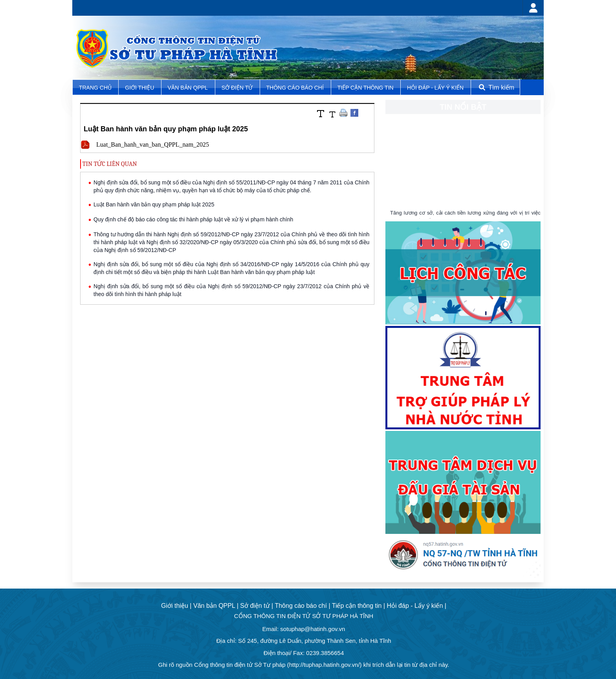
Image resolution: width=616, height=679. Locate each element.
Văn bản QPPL (188, 88)
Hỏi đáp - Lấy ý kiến (435, 88)
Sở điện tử (238, 88)
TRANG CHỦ (96, 88)
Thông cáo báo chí (295, 88)
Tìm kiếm (496, 87)
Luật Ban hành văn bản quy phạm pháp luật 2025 (154, 204)
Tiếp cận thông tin (366, 88)
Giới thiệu (140, 88)
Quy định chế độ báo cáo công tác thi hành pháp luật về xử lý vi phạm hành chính (193, 219)
